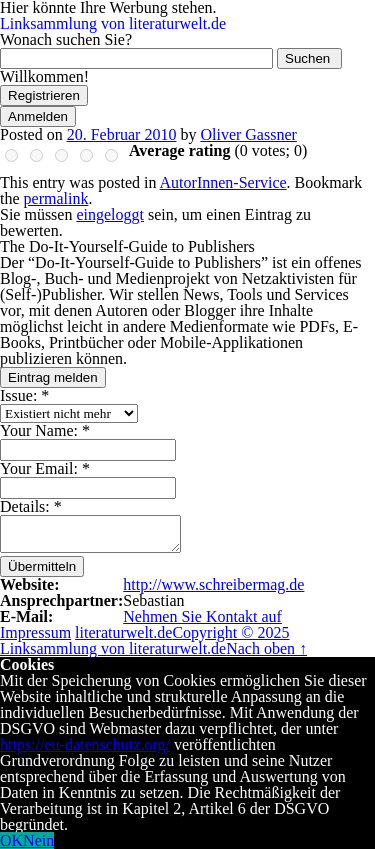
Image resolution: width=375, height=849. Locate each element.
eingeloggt (110, 214)
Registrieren (44, 95)
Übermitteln (42, 566)
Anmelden (38, 116)
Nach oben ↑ (266, 648)
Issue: (24, 395)
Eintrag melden (53, 377)
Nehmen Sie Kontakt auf (202, 616)
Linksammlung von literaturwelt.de (113, 23)
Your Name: (45, 430)
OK (11, 840)
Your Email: (45, 468)
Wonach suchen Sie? (66, 39)
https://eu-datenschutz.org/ (85, 744)
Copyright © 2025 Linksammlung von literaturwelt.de (144, 640)
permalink (56, 198)
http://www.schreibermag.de (213, 584)
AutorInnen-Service (223, 182)
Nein (38, 840)
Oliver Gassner (248, 134)
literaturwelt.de (123, 632)
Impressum (35, 632)
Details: (31, 506)
